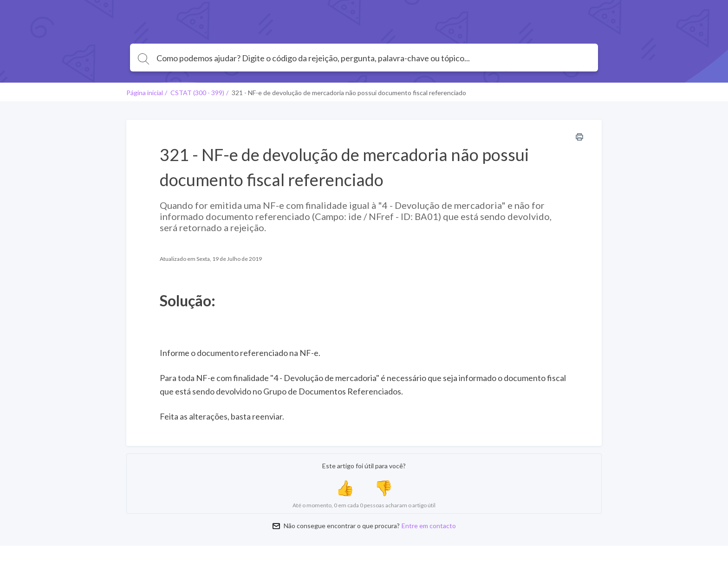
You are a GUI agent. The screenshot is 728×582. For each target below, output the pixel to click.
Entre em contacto (429, 526)
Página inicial (145, 93)
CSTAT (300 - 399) (197, 93)
